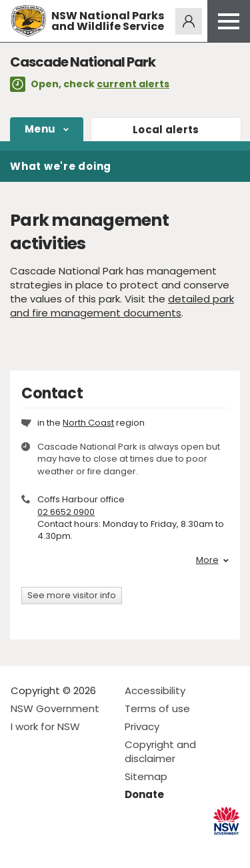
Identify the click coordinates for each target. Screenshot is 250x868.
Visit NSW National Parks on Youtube (80, 847)
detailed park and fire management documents (122, 306)
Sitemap (146, 776)
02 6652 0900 (66, 512)
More (212, 560)
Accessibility (155, 690)
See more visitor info (72, 595)
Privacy (142, 726)
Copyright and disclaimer (160, 751)
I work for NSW (45, 726)
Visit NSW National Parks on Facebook (23, 847)
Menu (40, 129)
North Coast (88, 423)
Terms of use (157, 708)
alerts (166, 130)
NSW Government (55, 708)
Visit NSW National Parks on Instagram (52, 847)
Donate (144, 794)
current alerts (133, 84)
